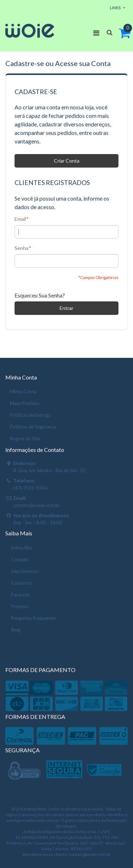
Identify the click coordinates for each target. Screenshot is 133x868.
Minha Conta (23, 392)
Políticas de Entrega (30, 415)
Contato (20, 559)
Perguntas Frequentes (34, 618)
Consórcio (22, 583)
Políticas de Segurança (33, 427)
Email (20, 219)
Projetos (20, 606)
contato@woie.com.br (37, 505)
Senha (21, 248)
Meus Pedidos (25, 403)
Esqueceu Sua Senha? (40, 295)
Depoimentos (25, 571)
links (115, 8)
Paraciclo (20, 595)
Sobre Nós (22, 548)
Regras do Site (25, 438)
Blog (16, 630)
